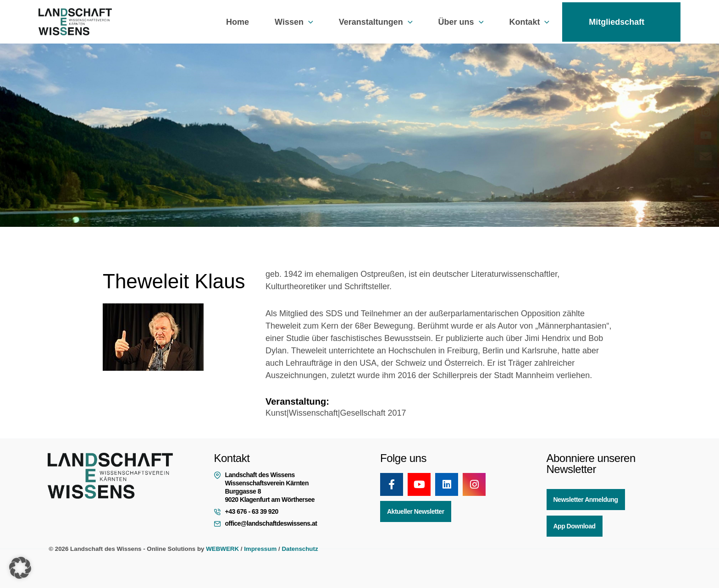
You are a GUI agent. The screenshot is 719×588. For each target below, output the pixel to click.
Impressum (260, 549)
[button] (308, 22)
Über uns (461, 22)
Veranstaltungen (376, 22)
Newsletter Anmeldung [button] (586, 500)
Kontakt (529, 22)
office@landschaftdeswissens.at (271, 523)
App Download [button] (575, 526)
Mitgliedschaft (621, 22)
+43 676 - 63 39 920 (252, 511)
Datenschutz (300, 549)
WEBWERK (222, 549)
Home (238, 22)
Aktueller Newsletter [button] (416, 511)
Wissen (294, 22)
